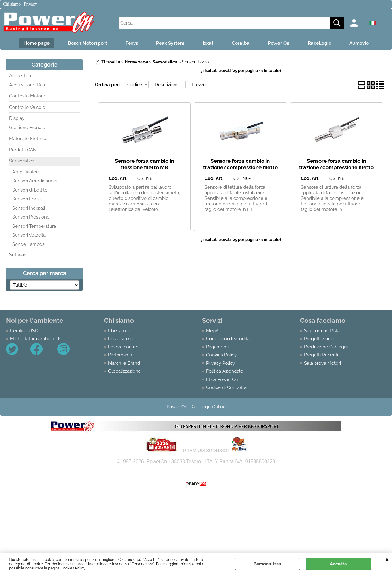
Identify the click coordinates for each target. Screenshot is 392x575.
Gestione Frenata (27, 128)
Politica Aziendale (225, 371)
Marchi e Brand (124, 363)
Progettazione (319, 339)
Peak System (170, 43)
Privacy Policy (221, 363)
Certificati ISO (24, 331)
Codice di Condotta (226, 387)
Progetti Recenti (321, 355)
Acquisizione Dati (27, 85)
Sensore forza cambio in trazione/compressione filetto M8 (336, 167)
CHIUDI (387, 559)
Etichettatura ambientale (36, 339)
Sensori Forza (26, 199)
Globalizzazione (124, 371)
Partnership (120, 355)
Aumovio (359, 43)
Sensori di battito (30, 190)
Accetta (338, 564)
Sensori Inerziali (29, 208)
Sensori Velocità (29, 235)
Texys (132, 43)
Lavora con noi (124, 347)
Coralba (241, 43)
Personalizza (267, 564)
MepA (212, 331)
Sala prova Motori (322, 363)
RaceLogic (319, 43)
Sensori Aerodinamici (34, 181)
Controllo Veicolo (27, 107)
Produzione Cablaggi (326, 347)
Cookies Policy (73, 568)
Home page (37, 43)
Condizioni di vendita (228, 339)
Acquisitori (20, 76)
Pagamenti (217, 347)
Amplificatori (25, 172)
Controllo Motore (27, 96)
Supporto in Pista (322, 331)
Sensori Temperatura (34, 226)
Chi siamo (118, 331)
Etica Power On (222, 379)
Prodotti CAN (23, 150)
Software (19, 255)
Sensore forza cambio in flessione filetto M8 (144, 164)
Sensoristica (22, 161)
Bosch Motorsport (88, 43)
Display (17, 118)
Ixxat (208, 43)
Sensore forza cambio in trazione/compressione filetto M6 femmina (240, 167)
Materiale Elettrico (28, 139)
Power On (279, 43)
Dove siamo (121, 339)
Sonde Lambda (28, 244)
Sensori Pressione (31, 217)
